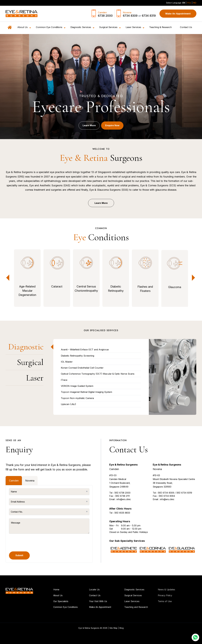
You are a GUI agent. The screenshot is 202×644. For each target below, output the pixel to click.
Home (45, 590)
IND (195, 3)
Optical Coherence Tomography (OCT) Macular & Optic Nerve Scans (98, 374)
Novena (157, 480)
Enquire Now (115, 127)
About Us (47, 595)
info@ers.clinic (124, 510)
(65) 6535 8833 (122, 524)
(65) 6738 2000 (122, 504)
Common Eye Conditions (55, 607)
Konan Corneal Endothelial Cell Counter (82, 368)
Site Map (113, 628)
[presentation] (30, 543)
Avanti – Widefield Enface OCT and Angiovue (85, 350)
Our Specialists (50, 601)
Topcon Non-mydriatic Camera (77, 398)
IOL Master (67, 362)
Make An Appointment (178, 14)
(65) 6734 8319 (184, 504)
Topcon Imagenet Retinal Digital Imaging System (86, 392)
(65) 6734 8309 (166, 504)
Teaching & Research (160, 27)
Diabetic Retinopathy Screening (78, 356)
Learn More (87, 127)
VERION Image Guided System (77, 386)
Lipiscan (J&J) (68, 404)
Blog (122, 628)
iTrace (64, 380)
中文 (189, 3)
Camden (114, 480)
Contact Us (186, 27)
